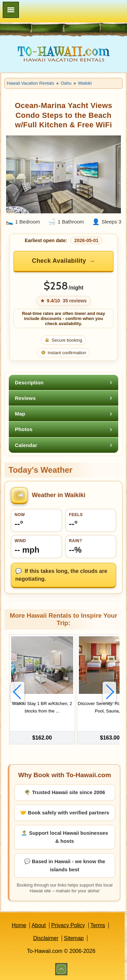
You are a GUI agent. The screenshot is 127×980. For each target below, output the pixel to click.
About (39, 925)
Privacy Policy (68, 925)
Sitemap (74, 938)
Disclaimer (46, 938)
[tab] (63, 382)
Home (19, 925)
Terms (98, 925)
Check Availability (59, 261)
